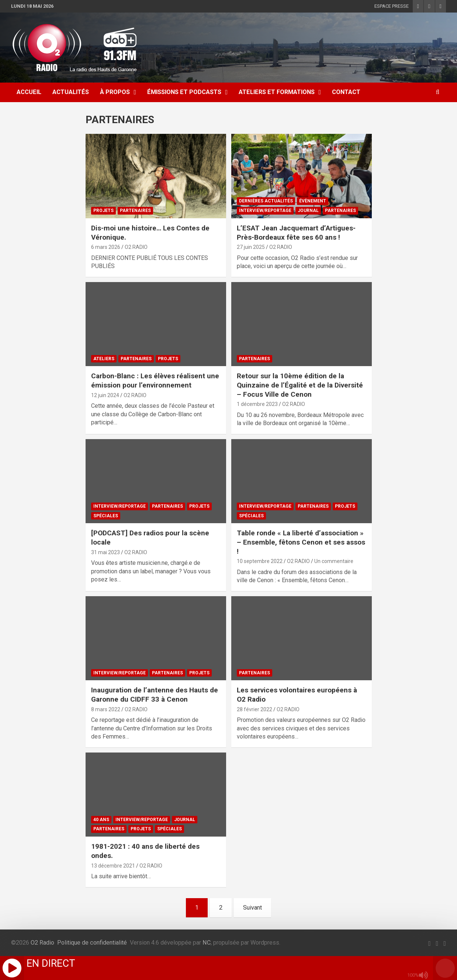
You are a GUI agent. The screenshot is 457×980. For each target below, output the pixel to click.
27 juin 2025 (251, 247)
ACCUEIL (29, 92)
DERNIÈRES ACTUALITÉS (266, 201)
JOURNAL (308, 211)
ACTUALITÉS (71, 92)
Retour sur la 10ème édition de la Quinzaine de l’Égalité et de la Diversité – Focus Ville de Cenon (300, 385)
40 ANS (101, 820)
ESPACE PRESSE (392, 6)
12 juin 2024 (105, 395)
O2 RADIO (136, 247)
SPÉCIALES (106, 516)
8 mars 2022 (106, 709)
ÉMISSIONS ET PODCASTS (184, 92)
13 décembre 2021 (113, 866)
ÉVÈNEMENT (313, 201)
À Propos (115, 92)
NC (207, 943)
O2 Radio (42, 943)
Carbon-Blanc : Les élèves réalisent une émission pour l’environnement (155, 380)
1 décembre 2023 (257, 404)
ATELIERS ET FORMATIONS (277, 92)
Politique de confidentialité (92, 943)
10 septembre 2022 (260, 561)
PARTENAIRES (135, 211)
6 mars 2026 (106, 247)
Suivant (252, 908)
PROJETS (103, 211)
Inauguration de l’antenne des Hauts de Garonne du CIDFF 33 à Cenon (155, 695)
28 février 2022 (255, 709)
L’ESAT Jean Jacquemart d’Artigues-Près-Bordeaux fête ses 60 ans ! (296, 233)
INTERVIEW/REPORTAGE (265, 211)
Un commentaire (334, 561)
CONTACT (346, 92)
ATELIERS (104, 359)
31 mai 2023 (105, 552)
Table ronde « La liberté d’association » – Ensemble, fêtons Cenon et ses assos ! (301, 542)
